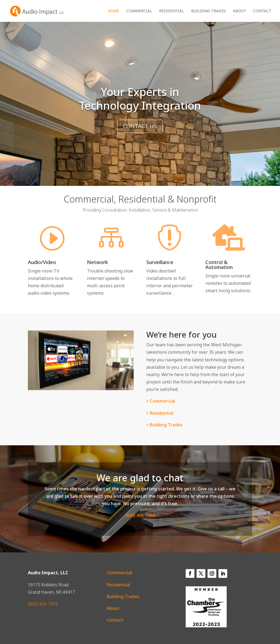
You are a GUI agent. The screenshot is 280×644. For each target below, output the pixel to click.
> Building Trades (164, 425)
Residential (172, 11)
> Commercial (161, 401)
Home (113, 11)
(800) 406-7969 (140, 515)
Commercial (139, 11)
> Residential (160, 413)
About (240, 11)
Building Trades (208, 11)
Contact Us (140, 126)
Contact (262, 11)
